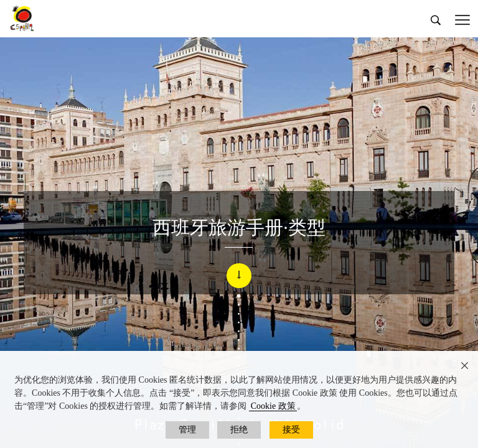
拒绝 (239, 430)
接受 (291, 430)
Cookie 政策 (273, 406)
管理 (187, 430)
